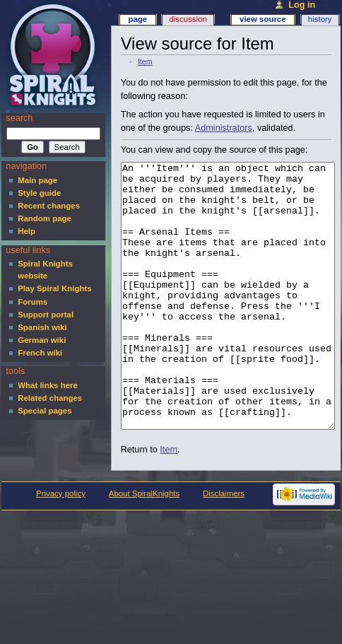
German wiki (42, 340)
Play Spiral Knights (54, 288)
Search (19, 118)
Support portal (46, 315)
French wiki (40, 353)
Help (26, 231)
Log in (302, 5)
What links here (48, 385)
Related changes (50, 398)
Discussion (188, 19)
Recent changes (49, 206)
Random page (45, 218)
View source (263, 19)
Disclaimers (224, 546)
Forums (33, 302)
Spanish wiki (42, 327)
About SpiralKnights (144, 546)
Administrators (224, 128)
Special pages (45, 411)
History (320, 19)
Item (145, 62)
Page (137, 19)
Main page (37, 180)
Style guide (39, 193)
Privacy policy (61, 546)
